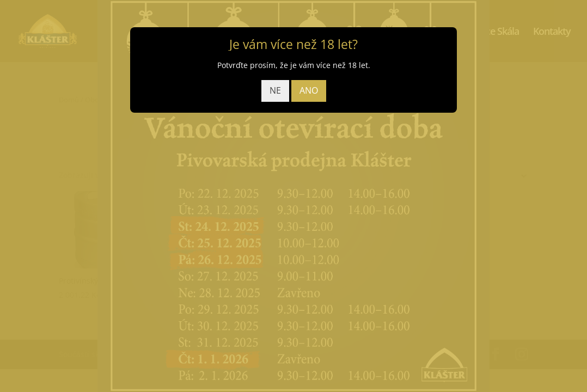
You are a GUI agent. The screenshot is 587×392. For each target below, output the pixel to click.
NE (275, 90)
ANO (309, 90)
